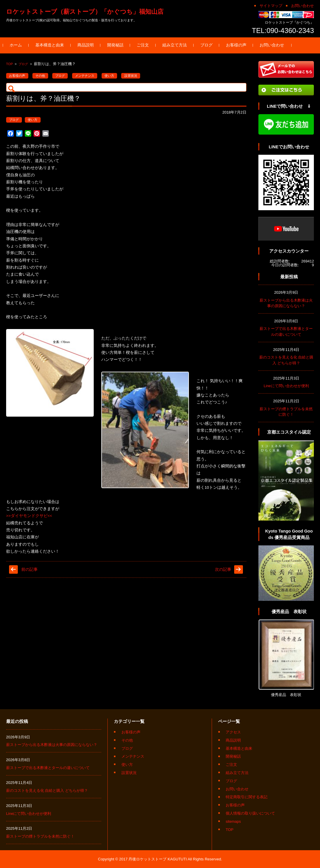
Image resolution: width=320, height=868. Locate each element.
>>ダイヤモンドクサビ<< (29, 516)
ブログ (209, 45)
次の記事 (223, 569)
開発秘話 (118, 45)
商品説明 (88, 45)
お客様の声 (239, 45)
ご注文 (146, 45)
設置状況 (131, 76)
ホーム (19, 45)
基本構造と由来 (53, 45)
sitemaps (233, 821)
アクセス (233, 732)
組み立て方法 (178, 45)
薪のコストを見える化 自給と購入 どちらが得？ (47, 790)
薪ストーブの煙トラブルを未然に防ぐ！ (40, 836)
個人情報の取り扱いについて (250, 813)
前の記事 (29, 569)
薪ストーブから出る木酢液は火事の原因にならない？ (52, 745)
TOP (9, 64)
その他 (40, 76)
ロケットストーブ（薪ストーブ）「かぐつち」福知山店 (85, 12)
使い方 (109, 76)
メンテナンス (85, 76)
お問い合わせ (275, 45)
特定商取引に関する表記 (247, 797)
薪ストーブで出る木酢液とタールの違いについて (48, 768)
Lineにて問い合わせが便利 (286, 386)
